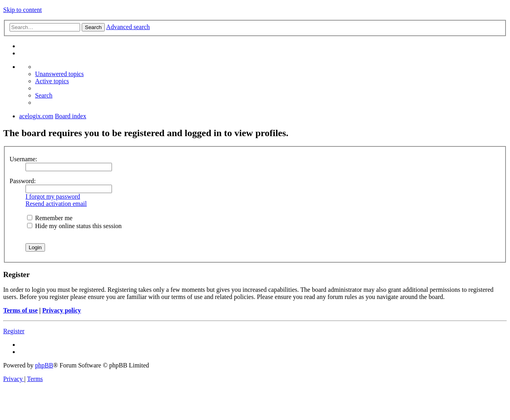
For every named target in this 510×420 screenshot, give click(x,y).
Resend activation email (56, 204)
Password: (23, 181)
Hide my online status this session (74, 226)
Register (14, 331)
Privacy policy (62, 310)
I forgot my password (53, 196)
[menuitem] (59, 74)
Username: (23, 159)
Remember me (50, 218)
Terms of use (21, 310)
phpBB (44, 365)
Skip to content (23, 10)
